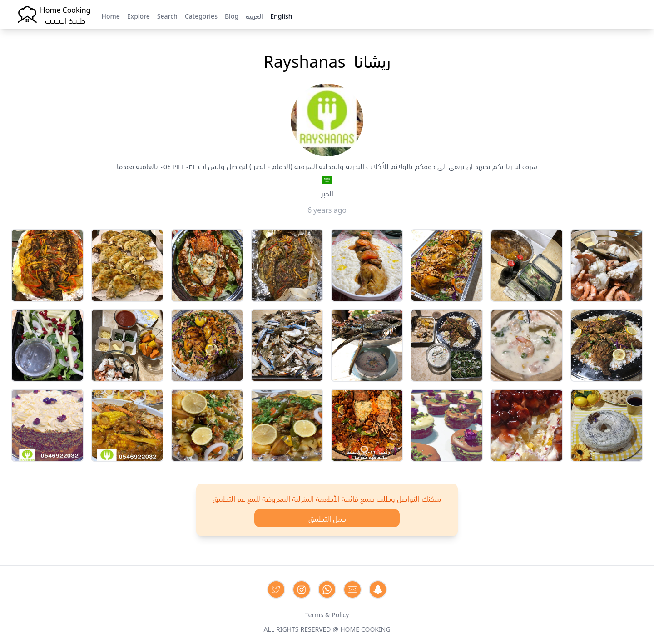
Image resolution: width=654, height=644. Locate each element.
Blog (232, 15)
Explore (139, 15)
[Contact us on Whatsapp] (327, 589)
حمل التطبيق (327, 518)
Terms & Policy (327, 614)
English (281, 15)
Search (167, 15)
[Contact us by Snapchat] (378, 589)
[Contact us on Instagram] (302, 589)
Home (110, 15)
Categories (201, 15)
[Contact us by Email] (352, 589)
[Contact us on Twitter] (276, 589)
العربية (254, 15)
